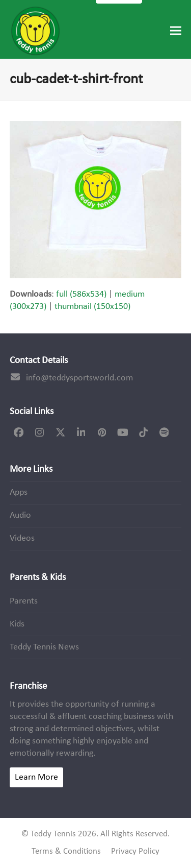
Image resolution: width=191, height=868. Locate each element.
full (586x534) (81, 294)
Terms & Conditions (66, 852)
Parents (24, 601)
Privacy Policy (135, 852)
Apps (19, 492)
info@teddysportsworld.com (79, 378)
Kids (17, 624)
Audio (20, 515)
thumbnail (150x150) (92, 307)
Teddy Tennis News (44, 647)
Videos (22, 538)
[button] (176, 31)
